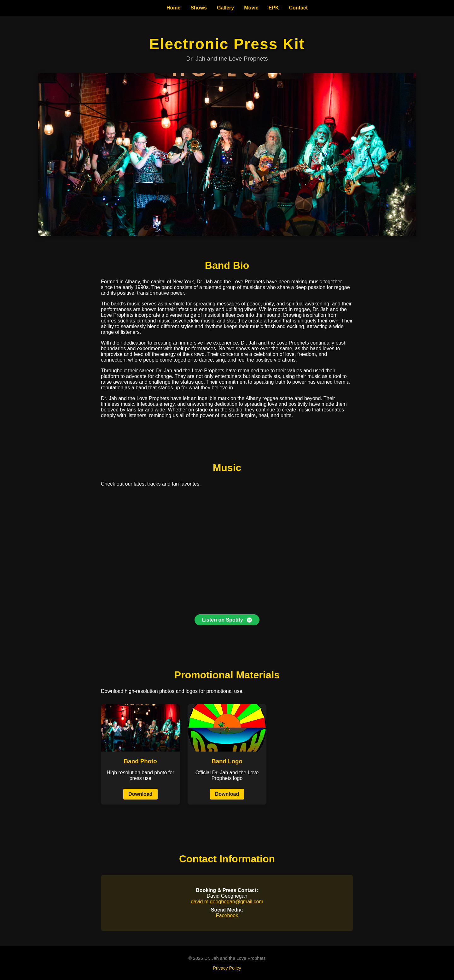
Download (140, 794)
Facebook (227, 915)
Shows (199, 8)
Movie (251, 8)
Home (173, 8)
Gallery (225, 8)
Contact (298, 8)
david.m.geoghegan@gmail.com (227, 902)
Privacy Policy (227, 968)
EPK (274, 8)
